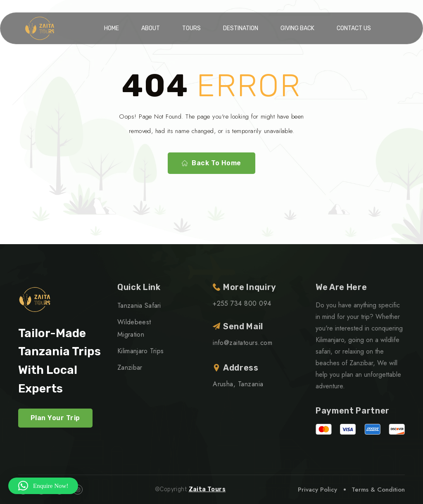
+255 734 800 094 (242, 303)
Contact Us (354, 28)
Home (112, 28)
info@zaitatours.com (242, 343)
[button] (43, 486)
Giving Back (297, 28)
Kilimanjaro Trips (140, 351)
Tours (191, 28)
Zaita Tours (207, 489)
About (151, 28)
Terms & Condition (378, 490)
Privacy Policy (317, 490)
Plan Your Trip (55, 418)
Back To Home (211, 163)
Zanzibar (130, 367)
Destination (241, 28)
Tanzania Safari (139, 305)
